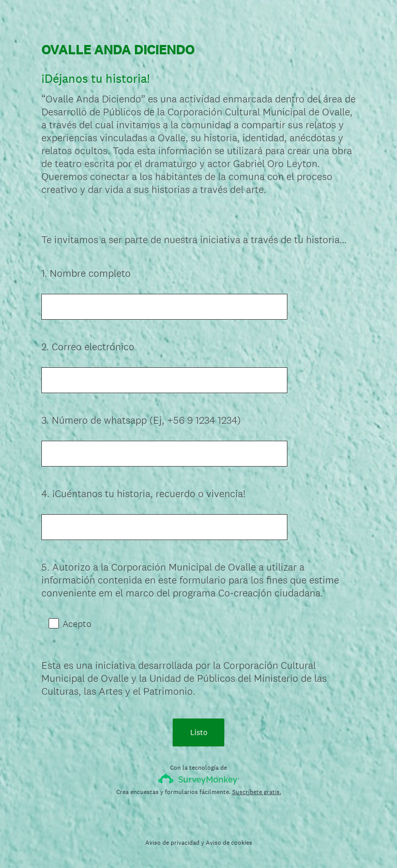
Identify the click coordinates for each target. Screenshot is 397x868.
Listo (199, 732)
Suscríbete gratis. (257, 792)
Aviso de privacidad (172, 843)
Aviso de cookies (229, 843)
